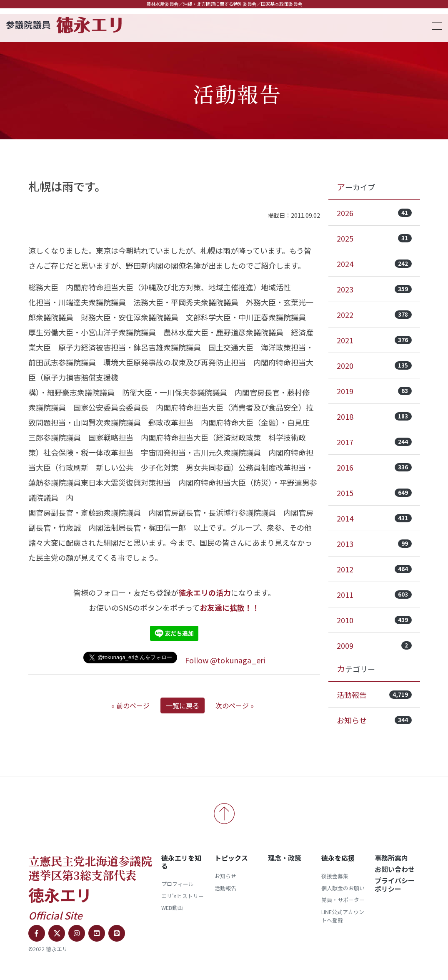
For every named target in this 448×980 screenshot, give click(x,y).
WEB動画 (172, 908)
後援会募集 (335, 876)
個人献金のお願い (343, 888)
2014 (374, 518)
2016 (374, 467)
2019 (374, 391)
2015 (374, 493)
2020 (374, 365)
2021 (374, 340)
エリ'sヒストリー (183, 896)
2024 (374, 264)
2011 (374, 595)
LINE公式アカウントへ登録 (343, 916)
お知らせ (374, 720)
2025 (374, 238)
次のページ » (235, 705)
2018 (374, 416)
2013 (374, 544)
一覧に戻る (183, 705)
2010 (374, 620)
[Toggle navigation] (434, 25)
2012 (374, 569)
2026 (374, 213)
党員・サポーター (343, 900)
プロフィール (178, 884)
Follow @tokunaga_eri (225, 660)
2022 (374, 315)
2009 (374, 645)
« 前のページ (130, 705)
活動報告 (374, 695)
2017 (374, 442)
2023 (374, 289)
